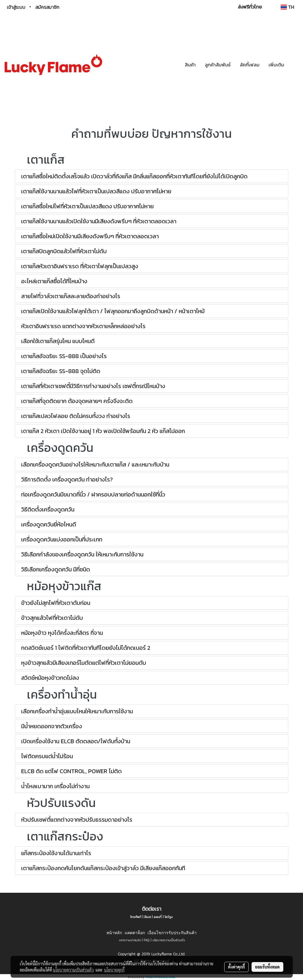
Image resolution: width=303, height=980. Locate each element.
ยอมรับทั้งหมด (267, 967)
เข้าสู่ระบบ (16, 7)
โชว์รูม (169, 917)
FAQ (147, 940)
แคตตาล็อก (135, 933)
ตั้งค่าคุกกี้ (236, 967)
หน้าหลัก (114, 933)
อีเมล (148, 917)
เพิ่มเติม (276, 65)
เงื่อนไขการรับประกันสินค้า (172, 933)
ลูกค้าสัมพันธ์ (218, 65)
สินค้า (190, 65)
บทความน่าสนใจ (130, 940)
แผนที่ (158, 917)
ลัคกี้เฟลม (250, 65)
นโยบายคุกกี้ (114, 970)
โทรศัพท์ (136, 917)
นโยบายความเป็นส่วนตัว (169, 940)
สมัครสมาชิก (47, 7)
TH (287, 7)
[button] (294, 65)
